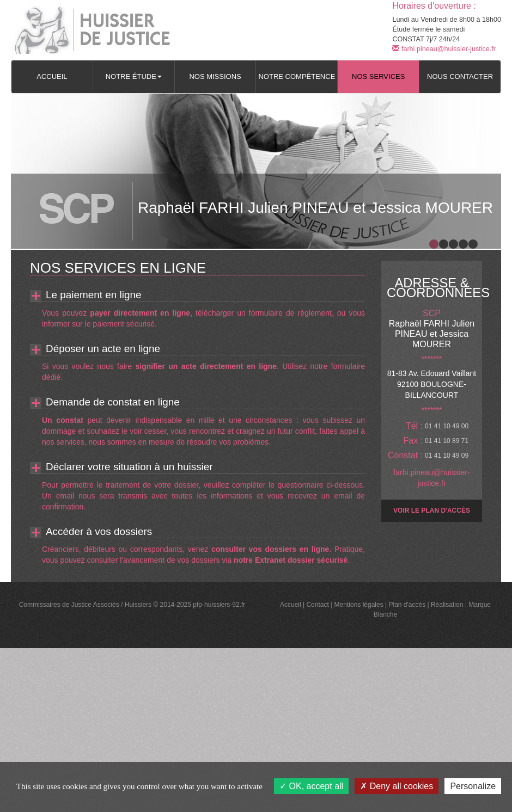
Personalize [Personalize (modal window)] (473, 786)
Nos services (378, 76)
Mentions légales (359, 605)
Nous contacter (460, 76)
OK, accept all (311, 786)
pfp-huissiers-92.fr (219, 605)
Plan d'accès (407, 605)
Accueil (52, 76)
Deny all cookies (397, 786)
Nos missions (215, 76)
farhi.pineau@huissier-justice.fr (444, 49)
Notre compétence (297, 76)
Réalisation (447, 605)
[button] (134, 77)
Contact (317, 605)
